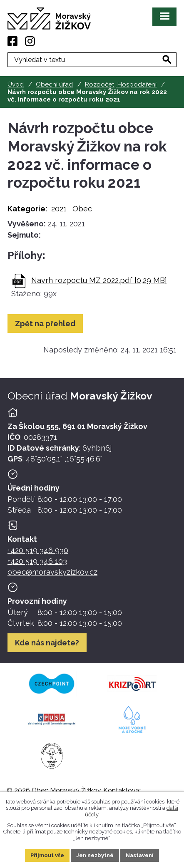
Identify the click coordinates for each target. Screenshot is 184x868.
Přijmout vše (47, 855)
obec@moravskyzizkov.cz (52, 572)
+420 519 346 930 (38, 550)
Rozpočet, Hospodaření (121, 84)
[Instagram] (30, 41)
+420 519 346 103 (37, 561)
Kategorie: (27, 209)
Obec (82, 209)
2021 (59, 209)
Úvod (16, 84)
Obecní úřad (54, 84)
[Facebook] (12, 41)
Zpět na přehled (45, 324)
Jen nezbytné (95, 855)
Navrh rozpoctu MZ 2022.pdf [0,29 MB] (99, 280)
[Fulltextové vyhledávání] (92, 60)
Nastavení (140, 855)
